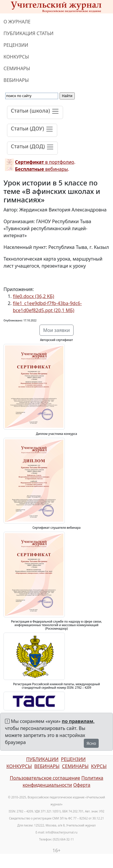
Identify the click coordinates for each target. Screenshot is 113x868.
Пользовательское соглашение (45, 778)
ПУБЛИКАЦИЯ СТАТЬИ (28, 33)
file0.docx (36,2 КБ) (33, 296)
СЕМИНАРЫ (17, 68)
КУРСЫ (99, 766)
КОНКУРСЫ (16, 57)
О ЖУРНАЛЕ (17, 22)
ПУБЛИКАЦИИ (42, 759)
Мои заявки (57, 330)
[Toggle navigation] (35, 112)
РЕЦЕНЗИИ (16, 45)
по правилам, (78, 721)
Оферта (82, 785)
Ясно (91, 743)
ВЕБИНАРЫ (16, 80)
